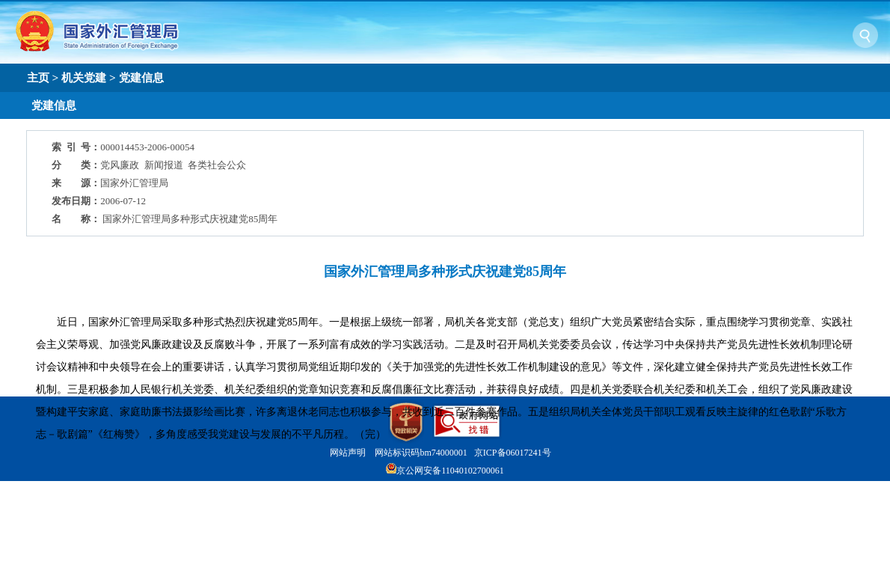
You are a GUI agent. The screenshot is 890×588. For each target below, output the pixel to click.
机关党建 (84, 77)
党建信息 (141, 77)
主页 (38, 77)
